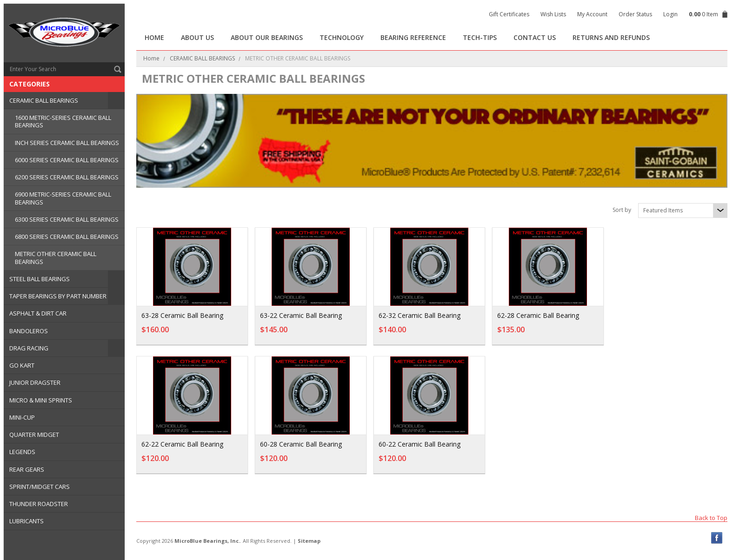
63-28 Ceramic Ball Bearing (182, 315)
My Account (592, 14)
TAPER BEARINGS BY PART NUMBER (58, 296)
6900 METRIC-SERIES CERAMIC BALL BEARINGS (63, 198)
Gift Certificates (509, 14)
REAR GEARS (27, 469)
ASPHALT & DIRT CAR (38, 313)
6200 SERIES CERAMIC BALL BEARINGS (67, 177)
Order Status (635, 14)
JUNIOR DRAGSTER (35, 382)
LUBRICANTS (27, 521)
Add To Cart (216, 334)
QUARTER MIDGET (34, 435)
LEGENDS (22, 452)
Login (670, 14)
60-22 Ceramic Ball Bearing (420, 444)
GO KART (22, 365)
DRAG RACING (29, 348)
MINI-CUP (22, 417)
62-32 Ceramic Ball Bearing (420, 315)
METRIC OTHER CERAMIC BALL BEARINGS (56, 257)
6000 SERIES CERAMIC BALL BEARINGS (67, 160)
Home (151, 58)
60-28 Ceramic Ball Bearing (301, 444)
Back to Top (711, 517)
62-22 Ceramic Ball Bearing (182, 444)
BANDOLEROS (29, 331)
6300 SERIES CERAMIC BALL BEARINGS (67, 219)
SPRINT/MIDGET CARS (40, 487)
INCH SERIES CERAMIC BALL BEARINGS (67, 143)
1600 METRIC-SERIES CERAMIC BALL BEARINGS (63, 121)
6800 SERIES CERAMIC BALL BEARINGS (67, 237)
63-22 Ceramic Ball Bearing (301, 315)
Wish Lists (553, 14)
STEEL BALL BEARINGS (40, 279)
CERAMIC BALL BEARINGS (44, 100)
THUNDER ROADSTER (39, 504)
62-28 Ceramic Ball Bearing (538, 315)
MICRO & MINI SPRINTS (41, 400)
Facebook (717, 538)
